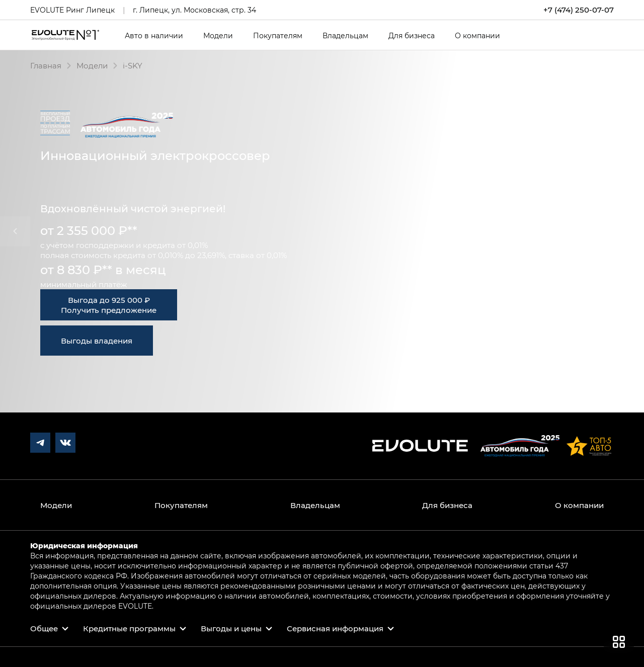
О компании (477, 36)
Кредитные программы (129, 628)
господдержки (105, 245)
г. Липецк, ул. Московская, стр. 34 (194, 10)
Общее (44, 628)
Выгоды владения (97, 341)
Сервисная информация (335, 628)
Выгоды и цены (231, 628)
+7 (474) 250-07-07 (579, 10)
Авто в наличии (154, 36)
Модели (218, 36)
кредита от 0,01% (175, 245)
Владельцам (345, 36)
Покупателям (278, 36)
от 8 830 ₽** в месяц (103, 269)
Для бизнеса (412, 36)
